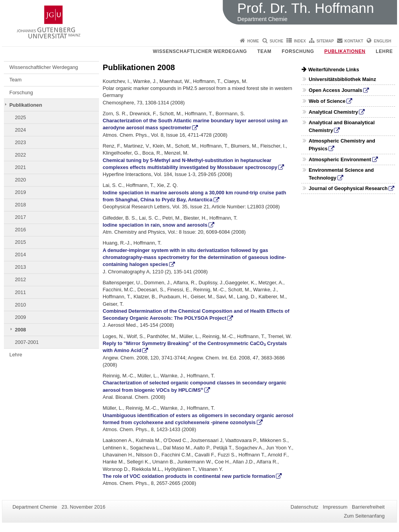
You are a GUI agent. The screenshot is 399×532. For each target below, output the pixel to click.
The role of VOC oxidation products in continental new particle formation (189, 476)
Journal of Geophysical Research (348, 188)
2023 (20, 142)
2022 (20, 155)
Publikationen (345, 51)
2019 (20, 192)
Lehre (384, 51)
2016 (20, 230)
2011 (20, 292)
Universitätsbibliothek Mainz (342, 79)
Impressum (335, 507)
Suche (276, 41)
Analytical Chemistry (333, 112)
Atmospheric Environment (340, 159)
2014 (20, 255)
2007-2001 (27, 342)
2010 (20, 305)
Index (300, 41)
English (383, 41)
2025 (20, 117)
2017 (20, 217)
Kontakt (354, 41)
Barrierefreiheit (368, 507)
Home (253, 41)
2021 (20, 167)
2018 (20, 205)
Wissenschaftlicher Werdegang (200, 51)
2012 (20, 279)
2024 (20, 130)
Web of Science (327, 101)
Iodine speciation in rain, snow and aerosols (155, 225)
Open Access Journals (335, 90)
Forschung (298, 51)
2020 (20, 180)
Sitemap (325, 41)
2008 (20, 330)
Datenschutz (305, 507)
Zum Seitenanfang (364, 516)
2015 (20, 242)
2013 (20, 267)
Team (264, 51)
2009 (20, 317)
